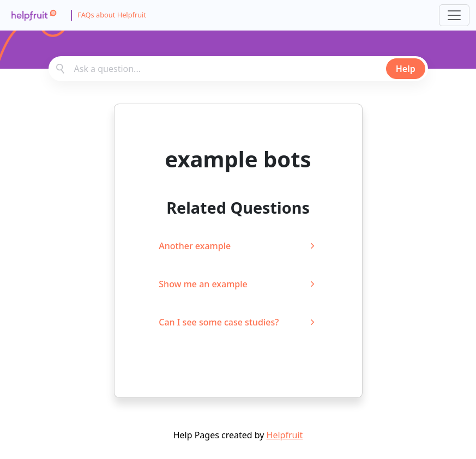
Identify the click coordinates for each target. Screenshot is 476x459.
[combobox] (238, 69)
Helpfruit (285, 435)
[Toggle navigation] (454, 15)
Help (406, 69)
